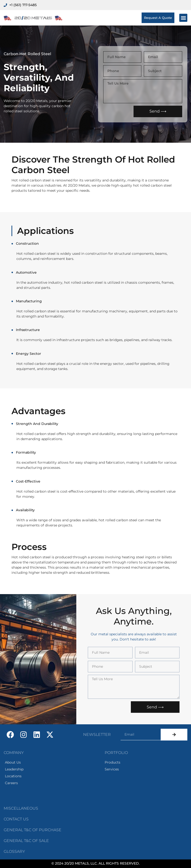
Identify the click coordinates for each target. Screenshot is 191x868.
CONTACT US (16, 819)
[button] (183, 18)
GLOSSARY (14, 851)
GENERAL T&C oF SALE (26, 841)
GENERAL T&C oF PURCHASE (33, 830)
